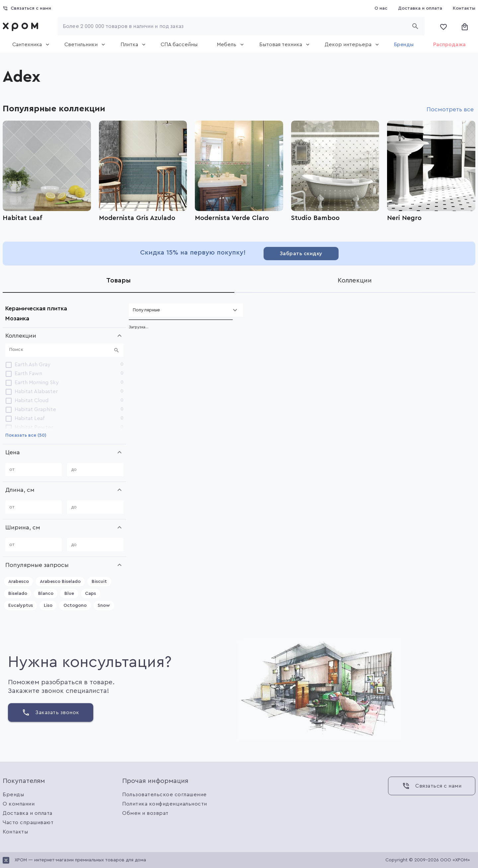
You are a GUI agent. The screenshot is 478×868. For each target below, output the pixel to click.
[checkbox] (9, 365)
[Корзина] (465, 26)
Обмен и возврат (145, 813)
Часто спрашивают (28, 822)
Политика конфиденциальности (165, 804)
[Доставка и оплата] (420, 8)
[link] (22, 26)
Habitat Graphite (35, 409)
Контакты (15, 832)
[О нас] (381, 8)
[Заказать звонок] (51, 712)
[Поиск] (60, 350)
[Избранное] (443, 26)
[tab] (29, 45)
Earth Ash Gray (33, 365)
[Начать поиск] (415, 26)
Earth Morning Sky (37, 382)
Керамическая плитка (36, 308)
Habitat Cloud (32, 400)
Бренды (13, 795)
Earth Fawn (28, 374)
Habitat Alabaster (36, 391)
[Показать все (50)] (26, 435)
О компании (19, 804)
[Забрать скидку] (301, 254)
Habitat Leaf (30, 418)
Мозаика (17, 318)
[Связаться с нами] (27, 8)
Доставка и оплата (28, 813)
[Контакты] (464, 8)
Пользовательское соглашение (164, 795)
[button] (64, 336)
